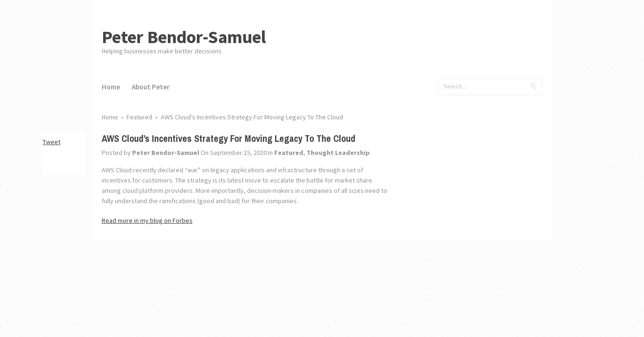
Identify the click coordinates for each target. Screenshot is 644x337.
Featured (289, 153)
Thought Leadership (338, 153)
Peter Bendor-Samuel (184, 37)
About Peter (151, 87)
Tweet (52, 142)
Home (111, 87)
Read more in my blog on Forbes (147, 220)
